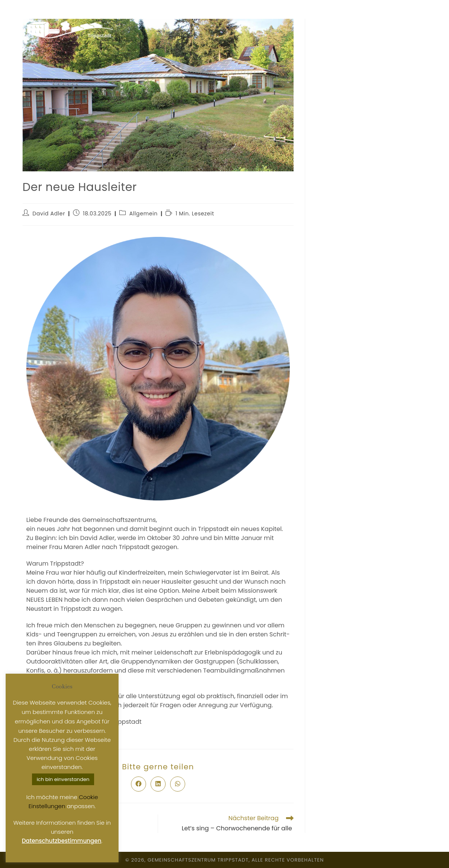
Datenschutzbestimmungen (62, 841)
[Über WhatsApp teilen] (178, 784)
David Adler (49, 214)
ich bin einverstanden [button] (63, 779)
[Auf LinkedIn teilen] (158, 784)
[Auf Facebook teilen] (139, 784)
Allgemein (144, 214)
